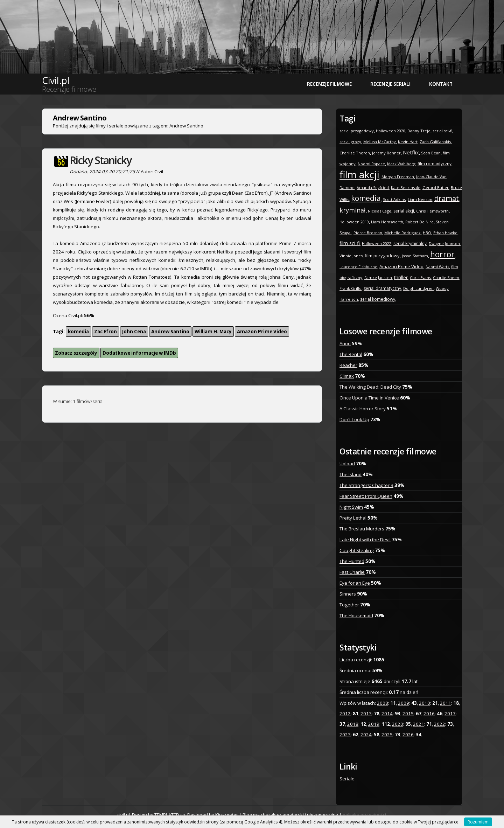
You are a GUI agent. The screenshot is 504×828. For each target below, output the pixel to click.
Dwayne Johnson (444, 243)
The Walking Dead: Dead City (370, 387)
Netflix (411, 152)
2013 (366, 714)
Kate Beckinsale (406, 187)
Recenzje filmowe (329, 84)
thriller (401, 277)
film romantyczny (435, 164)
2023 (345, 735)
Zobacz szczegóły (76, 353)
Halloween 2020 (391, 131)
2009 (404, 703)
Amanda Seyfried (373, 187)
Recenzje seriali (390, 84)
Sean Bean (431, 153)
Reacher (348, 365)
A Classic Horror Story (363, 409)
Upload (347, 464)
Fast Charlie (352, 572)
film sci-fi (350, 243)
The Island (351, 474)
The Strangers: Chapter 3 (366, 485)
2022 (440, 724)
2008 (383, 703)
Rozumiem (478, 822)
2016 (429, 714)
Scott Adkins (394, 199)
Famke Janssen (378, 277)
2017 (450, 714)
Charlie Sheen (446, 277)
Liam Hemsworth (387, 222)
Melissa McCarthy (380, 142)
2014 (387, 714)
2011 (446, 703)
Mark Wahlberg (401, 164)
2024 (366, 735)
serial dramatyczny (382, 288)
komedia (78, 332)
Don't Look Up (354, 419)
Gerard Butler (436, 187)
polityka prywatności (364, 815)
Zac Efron (106, 332)
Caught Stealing (357, 550)
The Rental (351, 354)
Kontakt (441, 84)
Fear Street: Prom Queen (366, 496)
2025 (387, 735)
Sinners (348, 594)
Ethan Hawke (445, 233)
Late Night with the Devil (365, 540)
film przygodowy (382, 256)
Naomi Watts (437, 267)
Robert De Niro (419, 222)
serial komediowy (378, 299)
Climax (347, 376)
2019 (374, 724)
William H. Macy (213, 332)
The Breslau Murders (362, 529)
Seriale (347, 779)
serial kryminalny (410, 243)
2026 (408, 735)
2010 (425, 703)
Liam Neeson (420, 199)
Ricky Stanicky (100, 160)
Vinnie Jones (351, 256)
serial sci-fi (442, 131)
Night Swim (351, 507)
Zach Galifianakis (435, 142)
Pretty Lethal (353, 518)
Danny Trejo (419, 131)
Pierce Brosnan (368, 233)
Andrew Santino (170, 332)
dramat (447, 198)
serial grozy (350, 142)
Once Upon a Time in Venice (369, 398)
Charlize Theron (355, 153)
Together (349, 605)
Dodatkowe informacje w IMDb (139, 353)
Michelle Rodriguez (402, 233)
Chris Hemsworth (432, 211)
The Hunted (352, 561)
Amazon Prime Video (262, 332)
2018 (353, 724)
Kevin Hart (408, 142)
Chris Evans (420, 277)
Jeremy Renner (386, 153)
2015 (408, 714)
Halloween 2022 (377, 243)
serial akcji (404, 211)
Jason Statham (415, 256)
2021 (419, 724)
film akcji (359, 174)
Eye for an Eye (355, 583)
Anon (345, 343)
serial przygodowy (357, 131)
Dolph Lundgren (418, 288)
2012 (345, 714)
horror (442, 254)
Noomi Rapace (371, 164)
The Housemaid (356, 615)
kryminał (353, 210)
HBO (427, 233)
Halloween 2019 (354, 222)
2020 (398, 724)
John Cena (134, 332)
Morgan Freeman (398, 177)
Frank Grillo (351, 288)
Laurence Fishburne (358, 267)
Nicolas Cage (380, 211)
